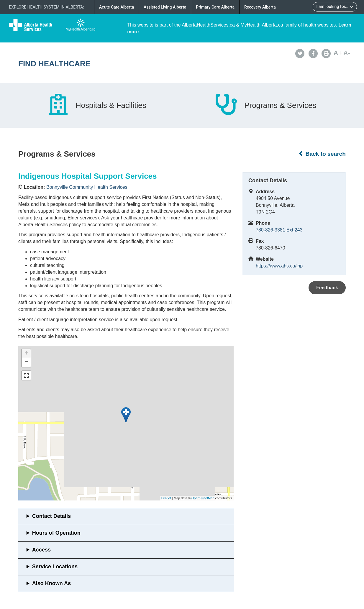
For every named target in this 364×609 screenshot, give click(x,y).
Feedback (327, 288)
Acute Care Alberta (117, 7)
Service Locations (55, 567)
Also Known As (51, 583)
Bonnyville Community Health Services (87, 187)
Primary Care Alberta (215, 7)
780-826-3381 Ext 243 (279, 230)
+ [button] (26, 354)
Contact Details (51, 516)
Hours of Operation (56, 533)
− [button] (26, 362)
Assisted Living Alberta (165, 7)
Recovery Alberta (260, 7)
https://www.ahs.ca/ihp (279, 266)
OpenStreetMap (203, 498)
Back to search (322, 154)
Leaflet (166, 498)
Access (41, 550)
